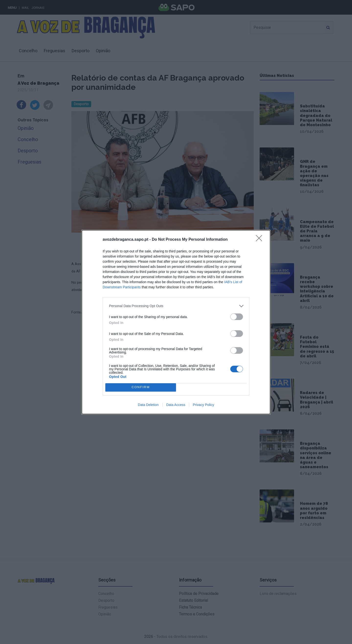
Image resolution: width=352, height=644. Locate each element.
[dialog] (176, 322)
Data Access (176, 405)
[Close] (261, 240)
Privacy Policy (203, 405)
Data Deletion (148, 405)
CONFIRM (141, 387)
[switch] (237, 317)
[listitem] (176, 306)
